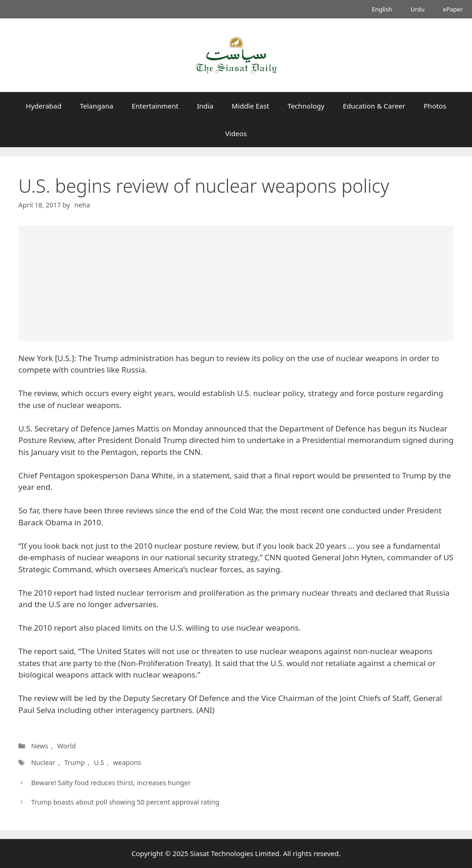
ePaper (453, 9)
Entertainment (155, 106)
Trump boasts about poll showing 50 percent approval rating (125, 802)
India (205, 106)
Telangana (97, 106)
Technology (306, 106)
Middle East (250, 106)
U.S (98, 762)
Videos (236, 133)
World (66, 746)
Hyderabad (44, 106)
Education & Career (374, 106)
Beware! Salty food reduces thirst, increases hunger (111, 783)
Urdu (418, 9)
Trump (74, 762)
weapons (126, 762)
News (40, 746)
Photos (435, 106)
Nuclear (43, 762)
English (382, 9)
